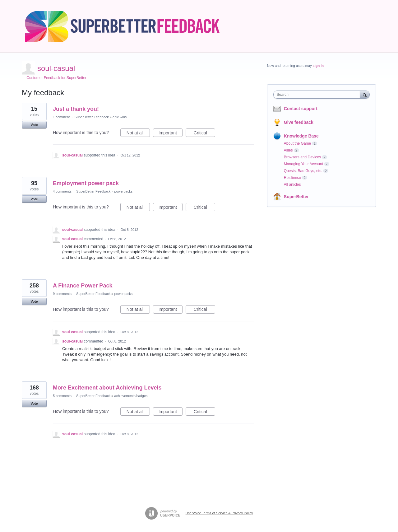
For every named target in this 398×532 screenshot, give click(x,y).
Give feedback (299, 122)
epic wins (120, 117)
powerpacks (124, 191)
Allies (288, 150)
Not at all (138, 134)
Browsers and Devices (302, 157)
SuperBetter (296, 197)
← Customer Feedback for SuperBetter (54, 78)
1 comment (61, 117)
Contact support (301, 109)
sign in (318, 66)
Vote (34, 125)
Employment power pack (86, 183)
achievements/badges (131, 396)
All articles (292, 184)
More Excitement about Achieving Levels (107, 388)
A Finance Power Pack (83, 286)
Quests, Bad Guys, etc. (303, 171)
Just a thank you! (76, 109)
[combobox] (318, 95)
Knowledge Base (301, 136)
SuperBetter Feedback (92, 117)
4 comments (62, 191)
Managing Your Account (303, 164)
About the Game (297, 143)
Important (171, 134)
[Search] (365, 94)
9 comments (62, 294)
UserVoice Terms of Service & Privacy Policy (219, 513)
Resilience (292, 178)
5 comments (62, 396)
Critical (204, 134)
